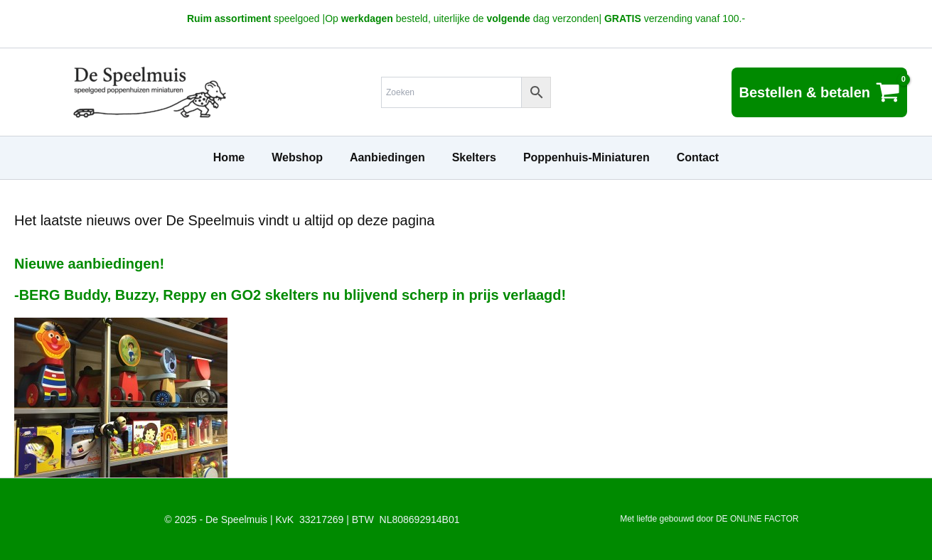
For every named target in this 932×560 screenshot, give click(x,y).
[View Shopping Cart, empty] (819, 92)
